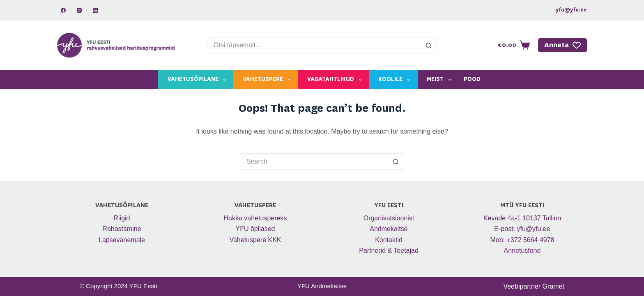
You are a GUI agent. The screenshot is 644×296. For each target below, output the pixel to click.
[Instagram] (79, 10)
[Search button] (429, 45)
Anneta (563, 45)
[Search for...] (314, 45)
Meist (441, 80)
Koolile (396, 80)
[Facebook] (63, 10)
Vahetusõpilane (199, 80)
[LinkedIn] (95, 10)
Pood (472, 79)
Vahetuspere (268, 80)
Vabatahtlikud (336, 80)
